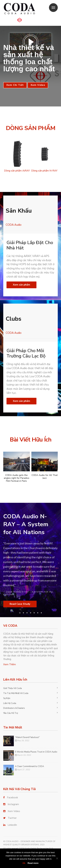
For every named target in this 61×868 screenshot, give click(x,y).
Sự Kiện (7, 698)
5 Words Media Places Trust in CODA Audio (36, 752)
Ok (24, 863)
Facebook (12, 798)
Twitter (12, 818)
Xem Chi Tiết (15, 85)
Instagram (13, 804)
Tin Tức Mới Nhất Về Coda (16, 693)
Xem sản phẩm (21, 285)
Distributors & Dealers (14, 708)
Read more (33, 863)
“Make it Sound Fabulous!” (27, 737)
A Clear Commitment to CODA (29, 766)
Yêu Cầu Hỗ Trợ (11, 713)
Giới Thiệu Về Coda (13, 688)
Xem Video (38, 85)
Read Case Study (20, 604)
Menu (52, 6)
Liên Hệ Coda (10, 703)
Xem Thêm (10, 664)
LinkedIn (12, 825)
